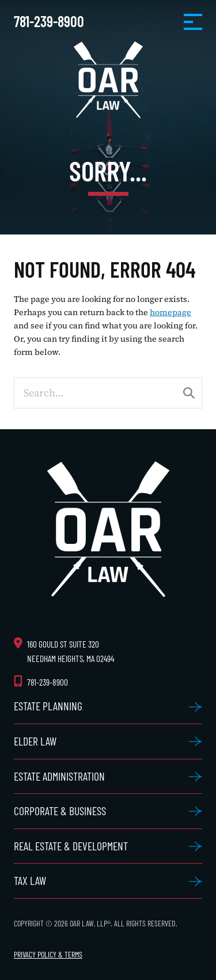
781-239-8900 (49, 21)
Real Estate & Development (71, 846)
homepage (170, 312)
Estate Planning (48, 706)
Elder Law (35, 741)
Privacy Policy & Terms (48, 954)
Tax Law (30, 880)
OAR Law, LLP (108, 80)
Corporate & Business (60, 811)
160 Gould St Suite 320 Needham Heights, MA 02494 (71, 651)
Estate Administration (59, 776)
